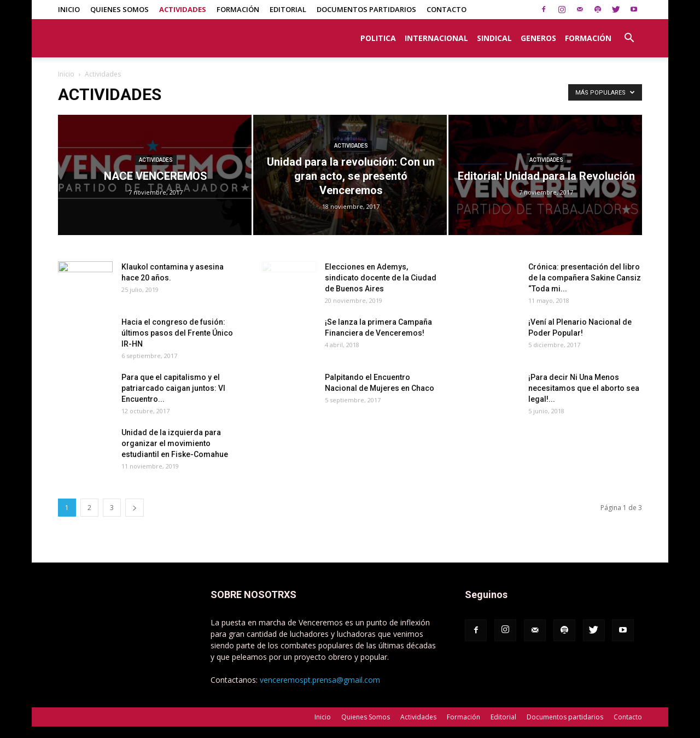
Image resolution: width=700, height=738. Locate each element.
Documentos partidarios (366, 9)
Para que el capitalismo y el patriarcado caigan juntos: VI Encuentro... (173, 388)
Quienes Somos (119, 9)
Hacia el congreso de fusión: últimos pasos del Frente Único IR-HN (177, 333)
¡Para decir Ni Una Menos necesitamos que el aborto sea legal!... (584, 388)
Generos (538, 38)
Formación (238, 9)
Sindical (494, 38)
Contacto (447, 9)
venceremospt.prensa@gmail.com (320, 680)
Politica (378, 38)
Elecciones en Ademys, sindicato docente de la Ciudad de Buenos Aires (381, 278)
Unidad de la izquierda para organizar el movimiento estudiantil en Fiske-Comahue (175, 443)
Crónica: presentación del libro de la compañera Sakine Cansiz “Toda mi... (585, 278)
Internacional (436, 38)
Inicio (69, 9)
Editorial (288, 9)
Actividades (183, 9)
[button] (629, 32)
